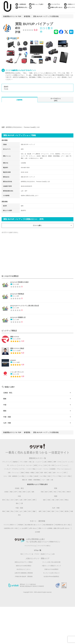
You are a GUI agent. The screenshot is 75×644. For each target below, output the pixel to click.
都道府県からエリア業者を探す (37, 485)
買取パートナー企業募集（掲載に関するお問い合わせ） (54, 529)
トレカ (65, 465)
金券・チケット (57, 473)
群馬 (51, 492)
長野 (25, 500)
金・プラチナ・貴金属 (38, 555)
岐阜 (30, 500)
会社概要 (37, 532)
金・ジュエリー (37, 462)
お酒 (45, 462)
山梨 (21, 500)
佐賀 (44, 512)
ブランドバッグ (7, 462)
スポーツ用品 (67, 476)
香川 (30, 512)
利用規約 (21, 525)
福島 (33, 492)
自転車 (36, 476)
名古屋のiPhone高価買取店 (51, 577)
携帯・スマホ (57, 462)
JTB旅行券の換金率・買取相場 (24, 577)
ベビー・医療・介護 (47, 480)
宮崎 (62, 512)
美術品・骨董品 (30, 473)
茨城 (42, 492)
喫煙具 (50, 462)
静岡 (34, 500)
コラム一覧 (37, 551)
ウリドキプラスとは (30, 546)
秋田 (24, 492)
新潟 (4, 500)
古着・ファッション (14, 473)
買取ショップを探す (38, 4)
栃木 (46, 492)
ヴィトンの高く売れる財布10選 (51, 563)
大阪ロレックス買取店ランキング (51, 566)
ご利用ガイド (71, 4)
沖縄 (72, 512)
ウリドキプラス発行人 (44, 546)
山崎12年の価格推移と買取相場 (24, 573)
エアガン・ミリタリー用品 (28, 469)
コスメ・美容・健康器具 (10, 476)
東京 (64, 492)
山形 (29, 492)
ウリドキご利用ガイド (10, 525)
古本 (45, 465)
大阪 (53, 500)
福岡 (40, 512)
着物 (22, 473)
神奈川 (69, 492)
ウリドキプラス (55, 4)
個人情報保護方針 (48, 525)
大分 (57, 512)
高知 (19, 515)
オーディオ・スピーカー (25, 465)
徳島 (25, 512)
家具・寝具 (44, 473)
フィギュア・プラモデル (11, 469)
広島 (17, 512)
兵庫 (57, 500)
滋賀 (44, 500)
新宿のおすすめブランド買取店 (24, 563)
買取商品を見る (23, 7)
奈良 (62, 500)
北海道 (6, 492)
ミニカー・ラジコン (43, 469)
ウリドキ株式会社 (31, 585)
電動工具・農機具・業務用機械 (31, 480)
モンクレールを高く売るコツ (51, 573)
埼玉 (55, 492)
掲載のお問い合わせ (57, 7)
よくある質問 (23, 529)
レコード (59, 465)
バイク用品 (29, 476)
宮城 (20, 492)
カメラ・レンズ (67, 462)
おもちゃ (67, 469)
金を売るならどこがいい (24, 570)
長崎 (49, 512)
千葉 (59, 492)
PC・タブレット (12, 465)
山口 (21, 512)
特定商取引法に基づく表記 (63, 525)
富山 (8, 500)
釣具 (49, 476)
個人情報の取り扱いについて (33, 525)
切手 (65, 473)
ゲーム (40, 465)
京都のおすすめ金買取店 (51, 570)
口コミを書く (37, 225)
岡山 (12, 512)
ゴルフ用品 (43, 476)
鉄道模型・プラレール (57, 469)
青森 (11, 492)
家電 (35, 465)
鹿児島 (67, 512)
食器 (50, 473)
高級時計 (15, 462)
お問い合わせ (33, 529)
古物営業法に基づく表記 (11, 529)
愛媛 (34, 512)
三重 (22, 504)
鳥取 (4, 512)
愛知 (17, 504)
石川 (12, 500)
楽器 (37, 473)
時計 (22, 555)
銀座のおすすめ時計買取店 (24, 566)
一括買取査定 (22, 4)
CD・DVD (51, 465)
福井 (17, 500)
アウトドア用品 (57, 476)
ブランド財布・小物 (25, 462)
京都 (49, 500)
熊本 (53, 512)
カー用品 (22, 476)
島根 (8, 512)
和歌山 (67, 500)
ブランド (27, 555)
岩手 (16, 492)
